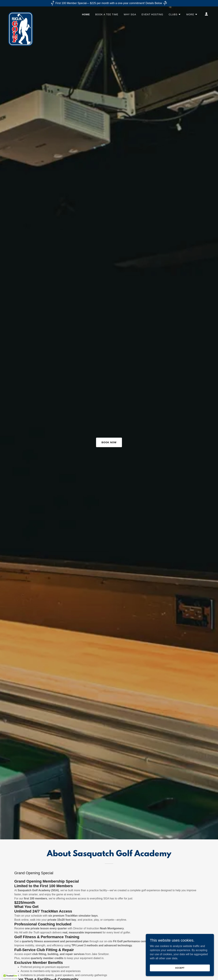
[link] (21, 13)
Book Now (109, 442)
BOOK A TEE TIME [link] (107, 14)
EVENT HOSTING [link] (152, 14)
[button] (175, 14)
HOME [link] (86, 14)
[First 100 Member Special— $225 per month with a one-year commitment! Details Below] (109, 3)
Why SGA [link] (130, 14)
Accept (180, 968)
